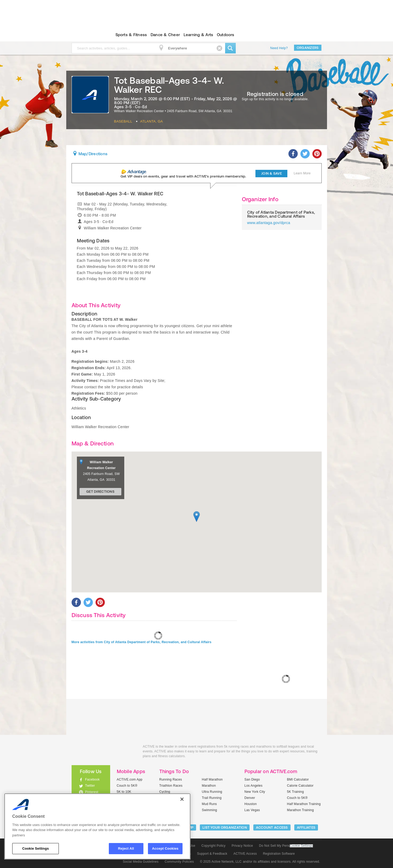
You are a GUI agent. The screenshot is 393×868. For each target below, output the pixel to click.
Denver (250, 798)
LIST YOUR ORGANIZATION (225, 827)
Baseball (123, 121)
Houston (251, 804)
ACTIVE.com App (130, 779)
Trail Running (212, 798)
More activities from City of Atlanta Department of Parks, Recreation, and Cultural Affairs (142, 642)
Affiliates (306, 827)
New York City (255, 792)
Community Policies (179, 862)
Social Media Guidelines (141, 862)
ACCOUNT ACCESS (272, 827)
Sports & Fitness (131, 35)
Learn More (302, 173)
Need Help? (279, 48)
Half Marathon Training (304, 804)
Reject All (126, 848)
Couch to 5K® (127, 786)
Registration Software (279, 854)
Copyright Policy (214, 846)
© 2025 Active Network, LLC (221, 862)
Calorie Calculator (300, 786)
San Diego (252, 779)
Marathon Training (301, 810)
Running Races (171, 779)
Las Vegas (252, 810)
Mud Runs (210, 804)
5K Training (295, 792)
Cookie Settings (301, 846)
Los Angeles (254, 786)
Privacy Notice (242, 846)
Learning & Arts (198, 35)
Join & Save (272, 173)
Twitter (90, 786)
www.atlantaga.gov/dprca (269, 223)
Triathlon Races (171, 786)
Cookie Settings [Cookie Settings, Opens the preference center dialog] (35, 848)
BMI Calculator (298, 779)
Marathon (209, 786)
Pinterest (92, 792)
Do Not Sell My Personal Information (286, 846)
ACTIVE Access (245, 854)
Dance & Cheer (165, 35)
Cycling (165, 792)
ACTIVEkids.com (86, 35)
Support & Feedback (212, 854)
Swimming (210, 810)
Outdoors (226, 35)
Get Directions (100, 492)
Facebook (92, 779)
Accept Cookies (165, 848)
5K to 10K (124, 792)
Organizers (308, 48)
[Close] (182, 799)
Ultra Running (212, 792)
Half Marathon (212, 779)
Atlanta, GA (152, 121)
